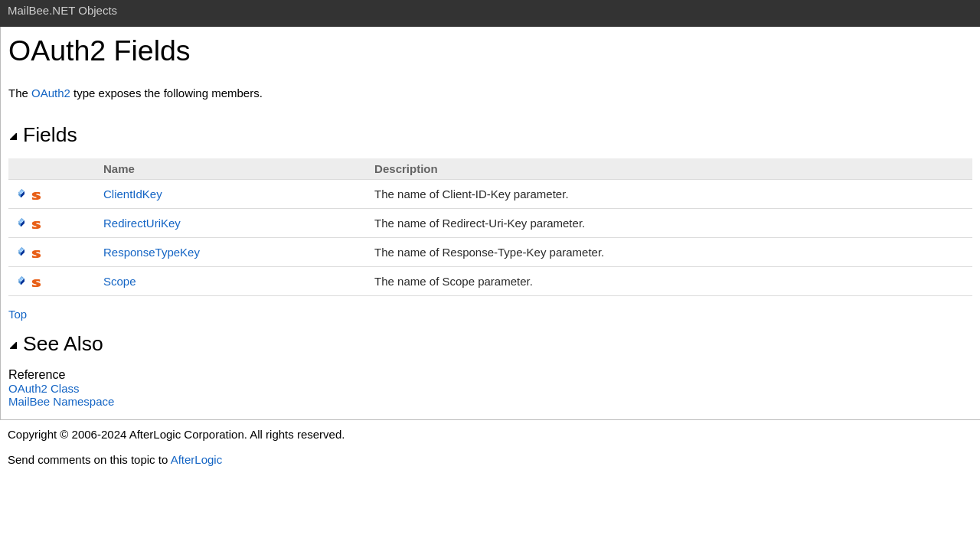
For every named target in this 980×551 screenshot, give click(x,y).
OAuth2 (51, 93)
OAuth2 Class (44, 388)
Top (18, 314)
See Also (56, 344)
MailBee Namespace (61, 401)
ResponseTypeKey (152, 252)
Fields (43, 135)
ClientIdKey (133, 194)
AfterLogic (197, 460)
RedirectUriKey (142, 223)
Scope (120, 281)
